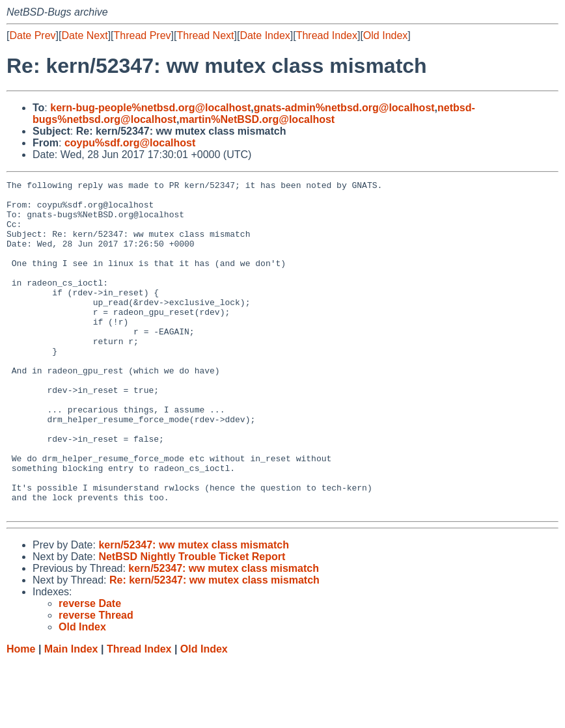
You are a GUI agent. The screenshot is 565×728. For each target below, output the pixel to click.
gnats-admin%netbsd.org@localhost (344, 108)
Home (21, 715)
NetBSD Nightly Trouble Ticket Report (192, 623)
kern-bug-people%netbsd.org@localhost (150, 108)
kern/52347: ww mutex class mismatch (194, 611)
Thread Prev (143, 35)
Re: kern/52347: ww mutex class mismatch (214, 646)
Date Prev (32, 35)
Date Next (84, 35)
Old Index (385, 35)
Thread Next (205, 35)
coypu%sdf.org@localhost (130, 143)
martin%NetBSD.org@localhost (257, 119)
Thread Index (327, 35)
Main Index (71, 715)
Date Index (265, 35)
